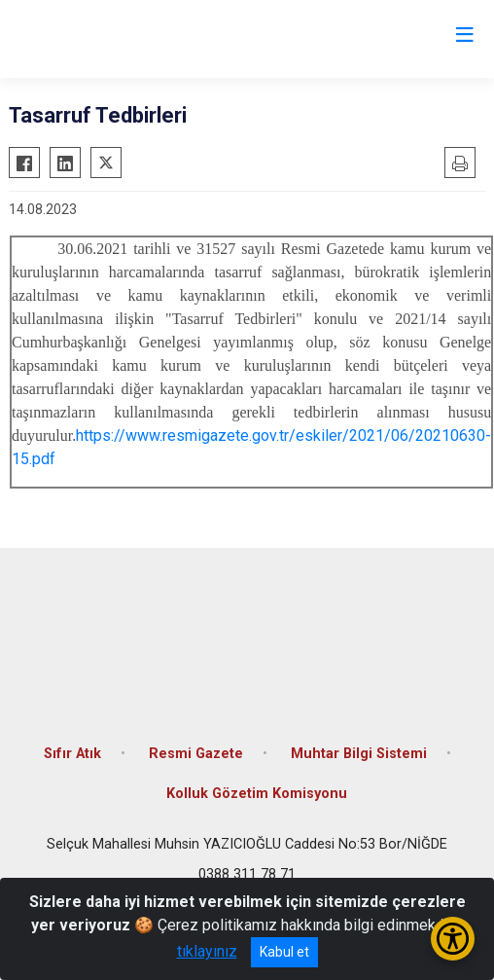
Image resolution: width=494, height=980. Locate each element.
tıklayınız (207, 951)
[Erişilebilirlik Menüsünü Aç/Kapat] (453, 939)
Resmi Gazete (196, 754)
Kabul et (284, 952)
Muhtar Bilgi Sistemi (359, 754)
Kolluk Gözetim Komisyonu (257, 794)
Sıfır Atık (72, 754)
